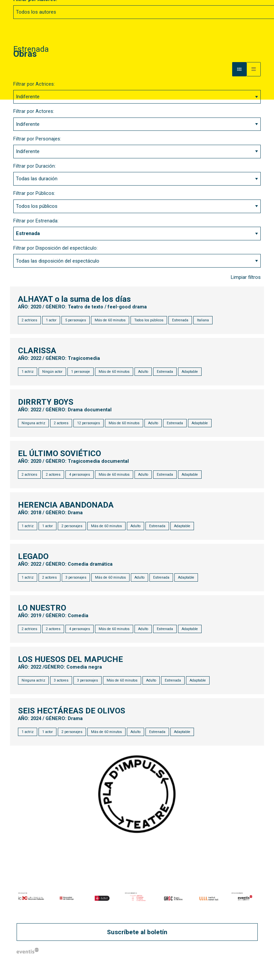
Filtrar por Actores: (34, 111)
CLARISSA (37, 351)
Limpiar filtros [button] (246, 277)
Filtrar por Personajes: (37, 139)
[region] (137, 898)
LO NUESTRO (42, 608)
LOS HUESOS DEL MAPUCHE (71, 660)
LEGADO (34, 557)
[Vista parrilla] (254, 69)
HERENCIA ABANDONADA (66, 505)
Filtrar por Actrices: (34, 84)
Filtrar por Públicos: (34, 193)
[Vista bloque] (239, 69)
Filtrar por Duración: (35, 166)
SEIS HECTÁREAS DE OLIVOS (72, 711)
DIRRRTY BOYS (46, 402)
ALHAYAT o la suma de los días (75, 299)
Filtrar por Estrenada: (36, 221)
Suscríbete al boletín (137, 932)
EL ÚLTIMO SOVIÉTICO (60, 454)
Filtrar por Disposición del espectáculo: (55, 248)
